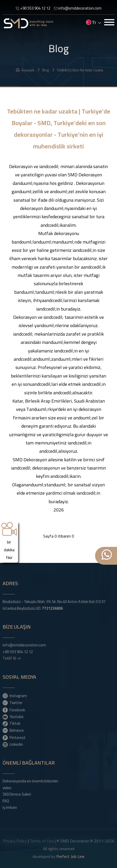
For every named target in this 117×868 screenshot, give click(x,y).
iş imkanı (10, 807)
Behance (13, 730)
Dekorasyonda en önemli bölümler (30, 781)
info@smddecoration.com (78, 8)
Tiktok (11, 723)
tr (93, 23)
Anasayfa (25, 70)
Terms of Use (42, 841)
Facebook (14, 710)
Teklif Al (12, 658)
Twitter (13, 703)
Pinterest (14, 737)
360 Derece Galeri (17, 794)
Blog (43, 70)
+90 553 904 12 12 (33, 8)
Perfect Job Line (70, 856)
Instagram (15, 696)
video (7, 788)
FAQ (6, 801)
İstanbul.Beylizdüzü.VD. (33, 608)
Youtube (13, 716)
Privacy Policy (15, 841)
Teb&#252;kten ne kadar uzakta (77, 70)
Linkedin (13, 744)
